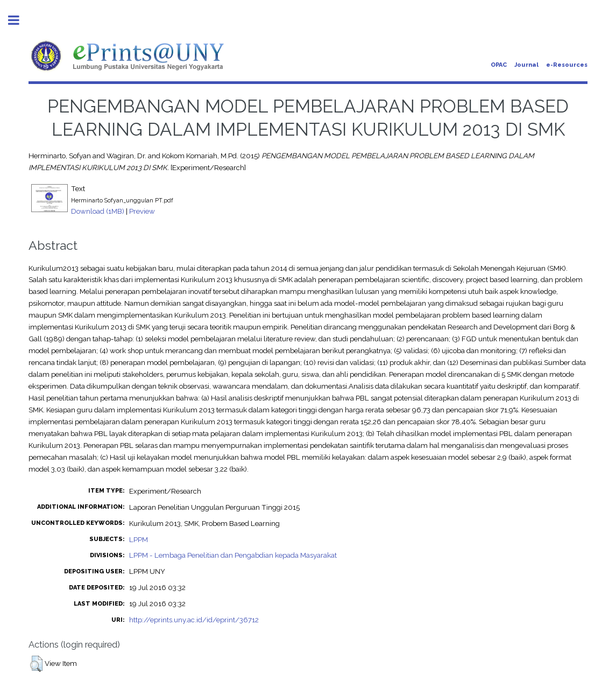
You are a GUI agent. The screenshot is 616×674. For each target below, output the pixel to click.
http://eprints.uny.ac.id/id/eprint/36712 (194, 620)
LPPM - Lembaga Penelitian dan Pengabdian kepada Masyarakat (233, 555)
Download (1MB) (98, 211)
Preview (142, 211)
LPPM (139, 539)
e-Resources (567, 65)
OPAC (499, 65)
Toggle (19, 20)
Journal (526, 65)
